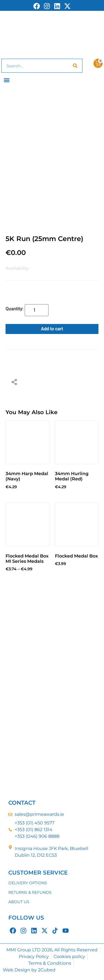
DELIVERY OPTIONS (28, 883)
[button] (7, 80)
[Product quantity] (37, 310)
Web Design (17, 970)
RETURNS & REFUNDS (30, 892)
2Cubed (47, 970)
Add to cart (52, 329)
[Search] (75, 66)
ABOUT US (19, 902)
